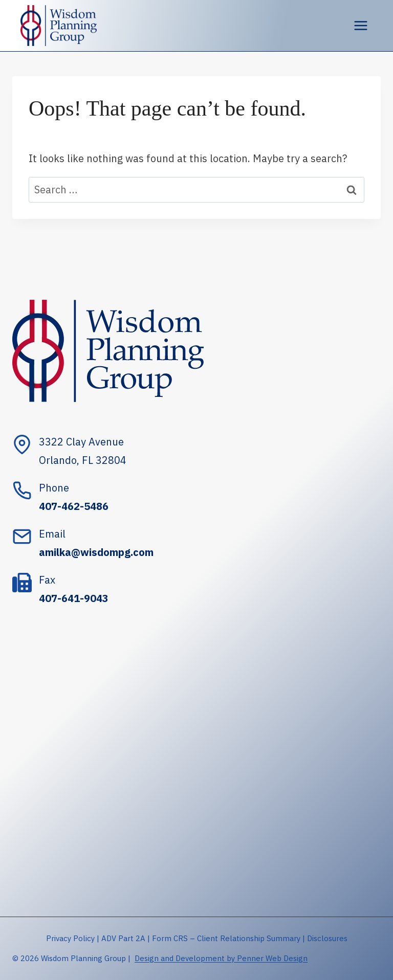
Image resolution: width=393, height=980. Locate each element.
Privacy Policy (70, 938)
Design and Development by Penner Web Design (221, 958)
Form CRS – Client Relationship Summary (226, 938)
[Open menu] (361, 25)
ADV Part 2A (123, 938)
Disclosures (327, 938)
